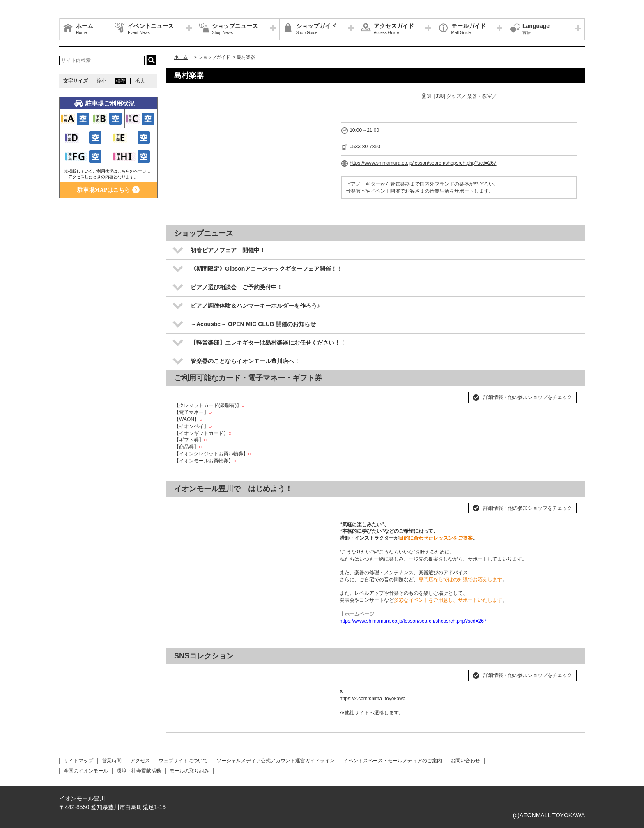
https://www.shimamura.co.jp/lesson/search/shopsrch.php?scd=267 (423, 163)
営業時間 (112, 761)
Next (321, 505)
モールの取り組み (189, 771)
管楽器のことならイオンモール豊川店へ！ (245, 361)
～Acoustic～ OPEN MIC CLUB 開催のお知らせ (253, 324)
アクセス (140, 761)
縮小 (101, 81)
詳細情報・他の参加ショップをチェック (528, 397)
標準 (121, 81)
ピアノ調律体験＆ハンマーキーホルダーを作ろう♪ (255, 306)
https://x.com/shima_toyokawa (373, 699)
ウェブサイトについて (183, 761)
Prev (185, 505)
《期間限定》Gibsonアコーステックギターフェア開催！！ (267, 269)
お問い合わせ (465, 761)
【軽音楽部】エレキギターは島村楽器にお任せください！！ (268, 343)
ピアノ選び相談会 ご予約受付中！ (237, 287)
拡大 (140, 81)
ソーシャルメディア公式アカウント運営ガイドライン (276, 761)
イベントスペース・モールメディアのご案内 (393, 761)
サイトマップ (78, 761)
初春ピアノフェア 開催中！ (228, 250)
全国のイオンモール (86, 771)
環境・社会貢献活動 (139, 771)
